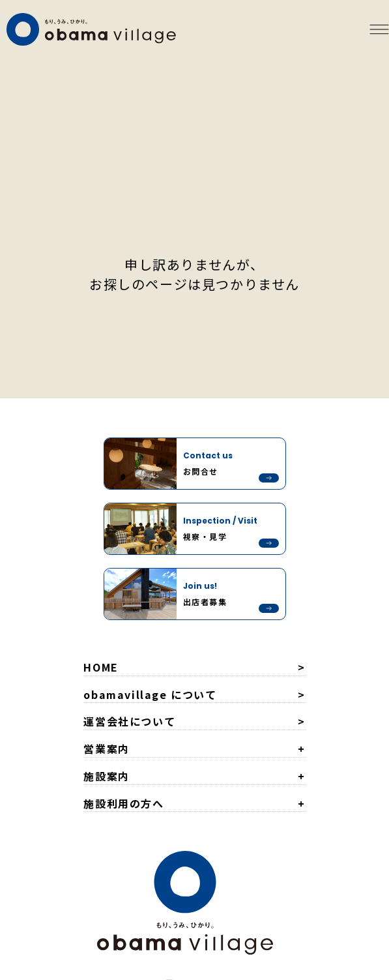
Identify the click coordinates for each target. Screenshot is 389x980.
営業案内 (106, 749)
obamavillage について (150, 694)
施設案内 (106, 776)
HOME (101, 667)
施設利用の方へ (123, 803)
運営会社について (129, 721)
